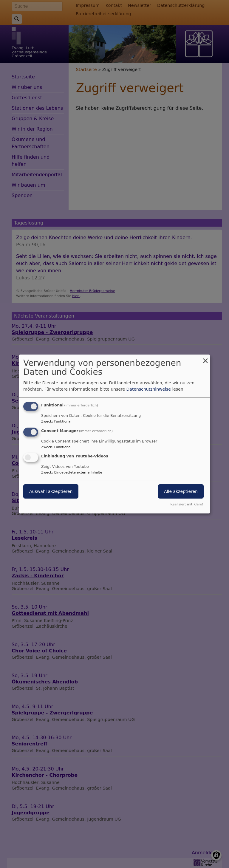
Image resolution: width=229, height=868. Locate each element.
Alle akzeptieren (181, 492)
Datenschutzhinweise (149, 389)
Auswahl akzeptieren (51, 492)
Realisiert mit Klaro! (187, 504)
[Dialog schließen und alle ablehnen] (205, 358)
